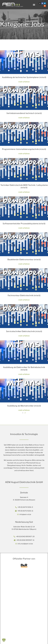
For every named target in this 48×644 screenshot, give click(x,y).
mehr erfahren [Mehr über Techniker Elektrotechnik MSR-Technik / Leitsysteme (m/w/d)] (24, 192)
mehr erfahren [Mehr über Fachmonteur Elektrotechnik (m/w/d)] (24, 300)
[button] (34, 5)
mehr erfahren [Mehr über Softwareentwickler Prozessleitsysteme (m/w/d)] (24, 228)
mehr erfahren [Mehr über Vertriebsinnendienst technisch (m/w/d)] (24, 118)
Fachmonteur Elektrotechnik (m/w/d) (24, 295)
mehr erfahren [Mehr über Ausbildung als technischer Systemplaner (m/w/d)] (24, 82)
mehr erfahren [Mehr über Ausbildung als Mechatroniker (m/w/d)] (24, 410)
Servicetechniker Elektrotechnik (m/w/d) (24, 331)
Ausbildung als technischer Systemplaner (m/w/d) (24, 77)
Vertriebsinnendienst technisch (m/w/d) (24, 113)
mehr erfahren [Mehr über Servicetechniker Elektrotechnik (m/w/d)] (24, 336)
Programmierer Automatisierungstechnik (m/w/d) (24, 149)
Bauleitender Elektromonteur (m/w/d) (24, 259)
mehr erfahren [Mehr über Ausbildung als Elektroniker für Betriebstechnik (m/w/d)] (24, 374)
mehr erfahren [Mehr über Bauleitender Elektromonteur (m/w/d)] (24, 264)
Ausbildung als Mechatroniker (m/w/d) (24, 406)
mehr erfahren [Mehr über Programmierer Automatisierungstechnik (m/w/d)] (24, 154)
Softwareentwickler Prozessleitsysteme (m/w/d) (24, 224)
